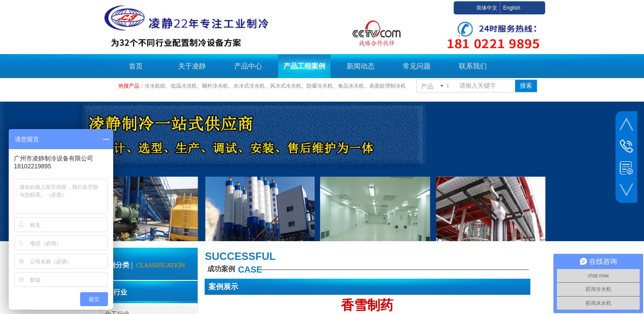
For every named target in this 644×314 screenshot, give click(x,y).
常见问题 (417, 66)
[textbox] (486, 86)
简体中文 (487, 8)
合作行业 (113, 292)
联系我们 (473, 66)
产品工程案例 (304, 66)
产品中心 (248, 66)
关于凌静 (192, 66)
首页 (136, 66)
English (511, 8)
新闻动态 (361, 66)
